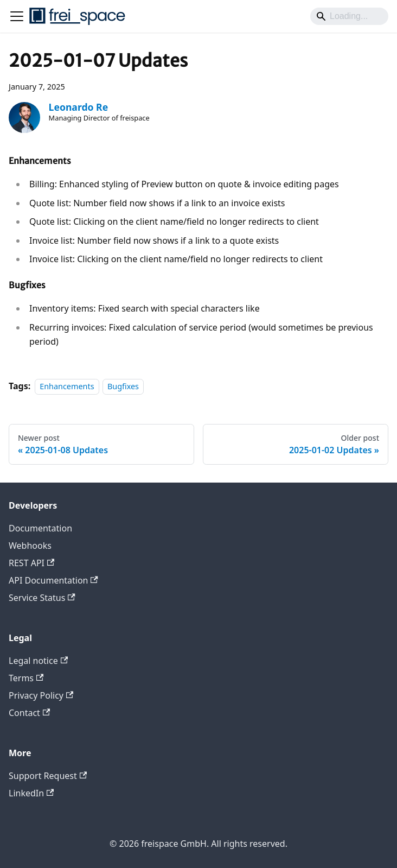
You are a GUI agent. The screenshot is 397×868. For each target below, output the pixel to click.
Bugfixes (123, 386)
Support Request (48, 776)
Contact (29, 713)
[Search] (349, 16)
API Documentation (53, 580)
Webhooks (30, 546)
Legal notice (38, 661)
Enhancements (67, 386)
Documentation (40, 528)
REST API (31, 563)
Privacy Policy (41, 695)
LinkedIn (31, 793)
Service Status (42, 598)
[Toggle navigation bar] (17, 16)
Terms (26, 678)
